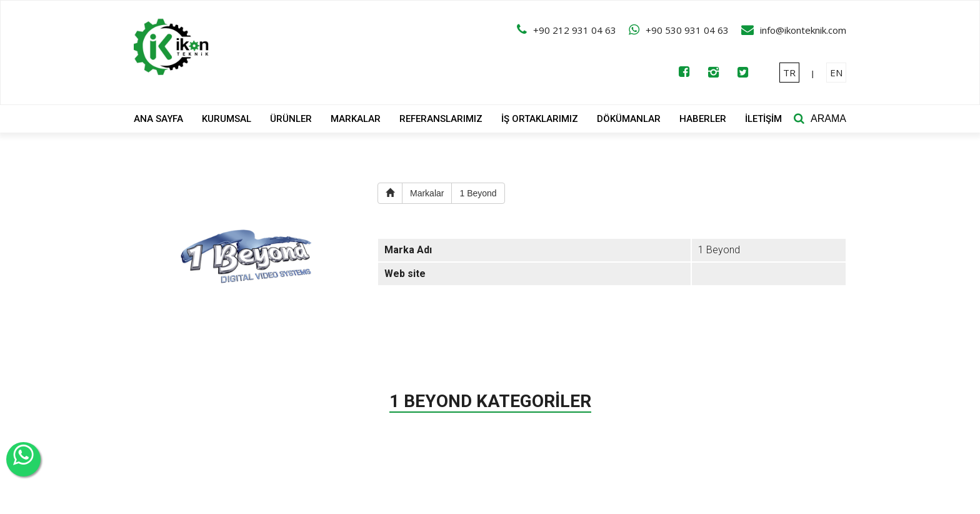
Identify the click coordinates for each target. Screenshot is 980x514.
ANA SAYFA (158, 119)
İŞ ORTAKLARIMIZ (540, 119)
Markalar (427, 193)
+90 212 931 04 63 (575, 30)
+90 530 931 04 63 (687, 30)
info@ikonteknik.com (803, 30)
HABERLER (703, 119)
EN (836, 73)
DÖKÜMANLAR (629, 119)
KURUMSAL (227, 119)
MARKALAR (356, 119)
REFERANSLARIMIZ (441, 119)
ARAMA (828, 118)
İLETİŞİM (763, 119)
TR (789, 73)
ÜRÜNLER (291, 119)
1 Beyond (478, 193)
